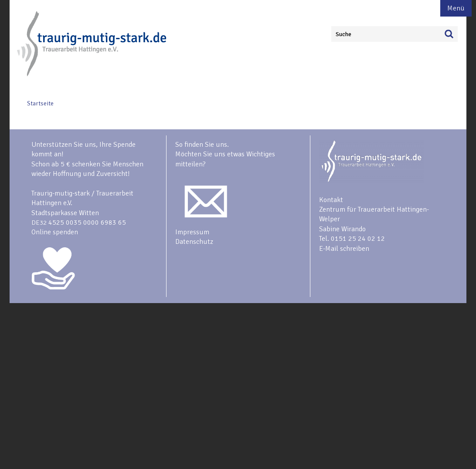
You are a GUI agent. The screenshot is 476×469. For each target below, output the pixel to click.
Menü (456, 8)
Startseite (40, 103)
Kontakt (331, 200)
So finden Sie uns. (202, 145)
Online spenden (55, 232)
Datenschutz (194, 242)
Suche (343, 34)
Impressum (192, 232)
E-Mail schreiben (344, 249)
